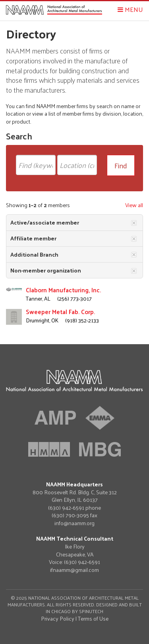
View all (134, 205)
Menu (130, 9)
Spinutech (91, 611)
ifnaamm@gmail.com (74, 570)
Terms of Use (93, 618)
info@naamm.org (74, 523)
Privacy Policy (58, 618)
